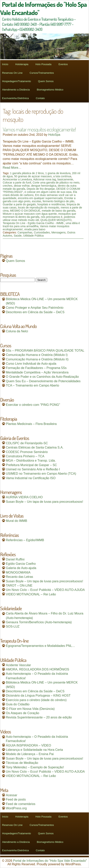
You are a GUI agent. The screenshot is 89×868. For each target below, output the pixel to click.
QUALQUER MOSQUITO (56, 220)
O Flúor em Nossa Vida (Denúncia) (30, 709)
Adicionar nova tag (45, 179)
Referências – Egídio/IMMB (25, 540)
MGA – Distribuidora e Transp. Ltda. (31, 461)
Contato (40, 98)
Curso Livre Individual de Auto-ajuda (31, 364)
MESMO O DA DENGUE (25, 211)
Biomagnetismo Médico (50, 90)
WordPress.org (16, 808)
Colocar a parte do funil (17, 183)
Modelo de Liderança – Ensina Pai (30, 754)
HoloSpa (54, 135)
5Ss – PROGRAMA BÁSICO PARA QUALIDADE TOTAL (45, 351)
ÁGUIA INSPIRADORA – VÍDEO (28, 745)
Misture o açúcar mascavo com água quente (30, 214)
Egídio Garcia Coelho (21, 564)
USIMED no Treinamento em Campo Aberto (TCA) (41, 474)
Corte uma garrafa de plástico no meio (56, 183)
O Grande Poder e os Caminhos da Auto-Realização (42, 377)
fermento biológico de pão (59, 201)
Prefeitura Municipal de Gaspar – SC (31, 465)
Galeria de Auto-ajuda (21, 568)
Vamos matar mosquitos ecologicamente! (39, 129)
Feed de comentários (21, 804)
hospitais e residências (51, 204)
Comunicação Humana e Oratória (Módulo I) (37, 355)
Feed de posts (16, 799)
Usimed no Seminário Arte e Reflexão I (33, 469)
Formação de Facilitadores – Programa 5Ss (36, 368)
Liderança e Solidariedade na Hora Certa (34, 750)
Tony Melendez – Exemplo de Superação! (35, 767)
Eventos (63, 64)
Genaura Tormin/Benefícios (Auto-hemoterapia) (39, 622)
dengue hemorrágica (44, 186)
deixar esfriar (22, 186)
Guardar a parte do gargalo (19, 204)
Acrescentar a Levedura (17, 179)
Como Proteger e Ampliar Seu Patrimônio (35, 308)
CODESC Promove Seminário (27, 452)
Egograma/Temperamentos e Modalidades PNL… (40, 646)
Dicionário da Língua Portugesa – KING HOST (38, 696)
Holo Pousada (44, 64)
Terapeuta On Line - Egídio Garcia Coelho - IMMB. (34, 223)
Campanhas (25, 232)
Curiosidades (42, 232)
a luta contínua (62, 176)
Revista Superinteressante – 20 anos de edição (39, 717)
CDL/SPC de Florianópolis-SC (27, 443)
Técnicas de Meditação (22, 763)
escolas (37, 201)
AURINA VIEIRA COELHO (24, 497)
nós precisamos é (52, 217)
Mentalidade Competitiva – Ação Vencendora (37, 372)
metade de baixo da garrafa (59, 211)
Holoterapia (22, 64)
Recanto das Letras (20, 577)
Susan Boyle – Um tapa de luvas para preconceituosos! (44, 502)
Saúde (18, 236)
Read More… (12, 168)
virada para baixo (35, 229)
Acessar (12, 795)
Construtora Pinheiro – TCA (25, 456)
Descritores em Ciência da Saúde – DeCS (35, 312)
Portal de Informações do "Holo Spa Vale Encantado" (50, 861)
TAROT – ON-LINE (19, 586)
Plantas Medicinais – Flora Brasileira (31, 424)
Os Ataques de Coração (23, 713)
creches (8, 186)
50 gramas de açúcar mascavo (33, 176)
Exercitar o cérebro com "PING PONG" (33, 405)
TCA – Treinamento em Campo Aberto (32, 385)
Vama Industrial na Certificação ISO (31, 478)
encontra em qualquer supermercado (40, 198)
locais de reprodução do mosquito (39, 207)
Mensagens (58, 232)
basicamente (65, 179)
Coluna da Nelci (17, 331)
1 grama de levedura (58, 173)
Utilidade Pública (33, 236)
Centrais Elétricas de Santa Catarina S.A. (35, 447)
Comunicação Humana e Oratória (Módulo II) (37, 359)
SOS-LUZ (13, 626)
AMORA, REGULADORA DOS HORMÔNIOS (38, 669)
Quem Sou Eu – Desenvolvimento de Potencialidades (43, 381)
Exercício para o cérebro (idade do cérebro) (36, 700)
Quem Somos (46, 81)
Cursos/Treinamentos (42, 73)
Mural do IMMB (16, 521)
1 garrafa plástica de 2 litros (27, 173)
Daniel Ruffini (15, 559)
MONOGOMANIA (18, 572)
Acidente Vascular (18, 665)
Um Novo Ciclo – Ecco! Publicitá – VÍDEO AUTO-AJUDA (45, 590)
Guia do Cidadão (18, 704)
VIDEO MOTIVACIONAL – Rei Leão (31, 594)
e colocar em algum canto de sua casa (48, 192)
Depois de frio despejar (41, 189)
